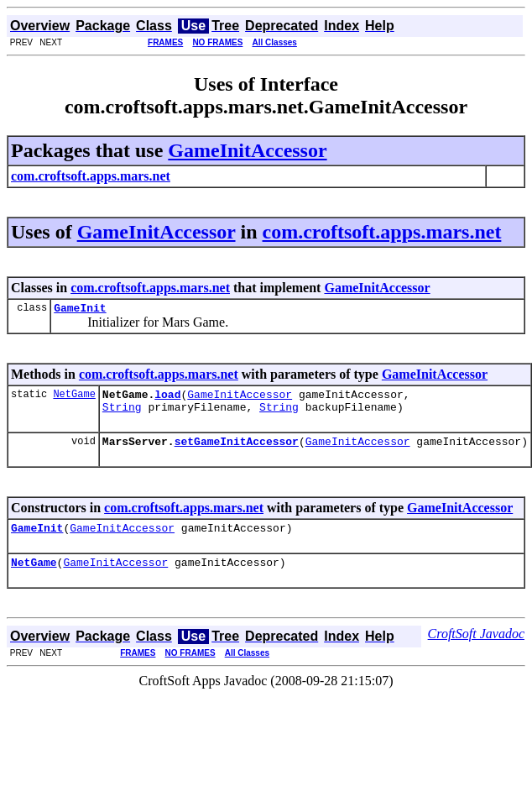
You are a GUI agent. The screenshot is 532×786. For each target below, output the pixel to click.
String (122, 414)
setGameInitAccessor (237, 451)
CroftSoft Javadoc (476, 649)
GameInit (80, 310)
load (167, 399)
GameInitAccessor (247, 150)
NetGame (74, 398)
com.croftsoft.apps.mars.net (382, 232)
